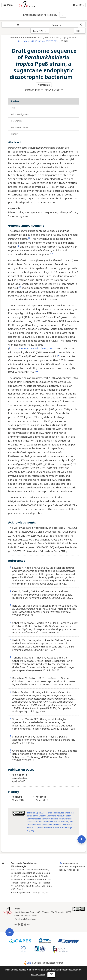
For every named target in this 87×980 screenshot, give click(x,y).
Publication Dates (20, 126)
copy (64, 41)
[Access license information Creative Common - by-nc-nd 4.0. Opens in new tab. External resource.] (19, 812)
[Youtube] (28, 923)
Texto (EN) (38, 31)
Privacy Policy (38, 975)
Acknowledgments (20, 113)
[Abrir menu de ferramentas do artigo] (10, 916)
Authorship (44, 85)
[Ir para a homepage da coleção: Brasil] (36, 5)
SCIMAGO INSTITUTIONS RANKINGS (44, 89)
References (17, 119)
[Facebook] (25, 923)
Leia (28, 961)
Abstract (16, 100)
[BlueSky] (16, 923)
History (15, 132)
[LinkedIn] (22, 923)
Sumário (56, 25)
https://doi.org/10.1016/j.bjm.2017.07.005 (37, 41)
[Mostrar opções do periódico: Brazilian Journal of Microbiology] (63, 15)
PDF (78, 31)
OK (51, 974)
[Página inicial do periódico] (18, 25)
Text (13, 106)
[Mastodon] (19, 923)
